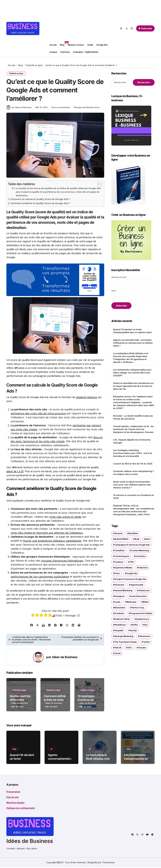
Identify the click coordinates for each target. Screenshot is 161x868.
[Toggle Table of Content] (98, 185)
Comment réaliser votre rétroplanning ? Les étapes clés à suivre (134, 473)
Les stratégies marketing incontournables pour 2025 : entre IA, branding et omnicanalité (133, 453)
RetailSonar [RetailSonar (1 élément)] (120, 625)
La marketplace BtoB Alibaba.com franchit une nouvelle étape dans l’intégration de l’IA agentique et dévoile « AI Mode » (131, 358)
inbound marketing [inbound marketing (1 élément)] (123, 590)
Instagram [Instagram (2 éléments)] (120, 596)
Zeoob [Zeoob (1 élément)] (118, 653)
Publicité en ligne (16, 73)
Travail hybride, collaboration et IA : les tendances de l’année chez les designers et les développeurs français (133, 429)
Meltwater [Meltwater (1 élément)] (132, 602)
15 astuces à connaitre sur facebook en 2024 (134, 497)
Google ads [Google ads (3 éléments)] (132, 573)
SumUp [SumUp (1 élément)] (133, 630)
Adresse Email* (119, 277)
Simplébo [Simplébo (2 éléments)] (119, 630)
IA (52, 750)
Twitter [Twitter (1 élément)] (146, 642)
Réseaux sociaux (76, 45)
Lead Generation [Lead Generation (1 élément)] (139, 596)
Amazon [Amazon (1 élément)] (119, 533)
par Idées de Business (19, 108)
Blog (63, 44)
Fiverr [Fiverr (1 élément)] (117, 573)
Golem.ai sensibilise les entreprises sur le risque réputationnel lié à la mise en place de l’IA (133, 386)
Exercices (65, 52)
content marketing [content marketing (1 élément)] (140, 550)
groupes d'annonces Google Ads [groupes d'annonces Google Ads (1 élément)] (130, 579)
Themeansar (108, 863)
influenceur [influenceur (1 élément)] (144, 590)
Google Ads (102, 45)
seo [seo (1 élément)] (146, 625)
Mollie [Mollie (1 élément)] (146, 602)
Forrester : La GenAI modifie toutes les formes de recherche (133, 417)
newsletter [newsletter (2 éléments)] (120, 608)
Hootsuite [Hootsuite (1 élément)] (119, 585)
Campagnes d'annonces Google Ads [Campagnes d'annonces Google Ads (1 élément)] (132, 545)
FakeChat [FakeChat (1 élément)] (143, 568)
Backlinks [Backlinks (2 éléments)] (133, 533)
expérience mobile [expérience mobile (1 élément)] (123, 568)
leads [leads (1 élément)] (117, 602)
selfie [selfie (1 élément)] (135, 625)
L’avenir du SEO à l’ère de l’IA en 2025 (133, 464)
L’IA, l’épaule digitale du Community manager (132, 441)
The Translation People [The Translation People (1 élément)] (126, 642)
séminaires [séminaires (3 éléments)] (145, 636)
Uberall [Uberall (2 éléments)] (118, 648)
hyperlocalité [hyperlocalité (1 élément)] (137, 585)
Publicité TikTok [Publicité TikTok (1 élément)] (122, 619)
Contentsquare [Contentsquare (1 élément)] (122, 556)
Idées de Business (65, 658)
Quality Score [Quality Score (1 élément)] (142, 619)
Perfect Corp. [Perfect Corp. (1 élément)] (138, 608)
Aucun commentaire (61, 108)
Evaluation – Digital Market (86, 52)
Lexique (53, 52)
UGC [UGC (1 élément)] (130, 648)
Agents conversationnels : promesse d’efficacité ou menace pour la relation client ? (133, 343)
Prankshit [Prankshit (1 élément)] (119, 613)
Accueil (53, 45)
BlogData (93, 863)
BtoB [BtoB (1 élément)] (137, 539)
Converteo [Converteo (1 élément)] (141, 556)
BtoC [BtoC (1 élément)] (148, 539)
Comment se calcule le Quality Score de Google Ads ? (41, 200)
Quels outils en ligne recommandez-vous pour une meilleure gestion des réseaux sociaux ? (132, 485)
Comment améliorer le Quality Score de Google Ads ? (41, 204)
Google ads (80, 108)
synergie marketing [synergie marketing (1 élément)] (124, 636)
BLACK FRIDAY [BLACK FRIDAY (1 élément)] (121, 539)
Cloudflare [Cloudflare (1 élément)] (120, 550)
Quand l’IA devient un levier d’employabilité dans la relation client (132, 331)
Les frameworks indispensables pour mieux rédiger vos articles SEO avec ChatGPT (132, 373)
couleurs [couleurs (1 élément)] (119, 562)
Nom (114, 291)
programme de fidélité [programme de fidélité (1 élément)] (141, 613)
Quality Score (93, 108)
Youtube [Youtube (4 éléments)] (142, 648)
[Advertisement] (83, 21)
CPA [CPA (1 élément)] (132, 562)
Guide (90, 45)
